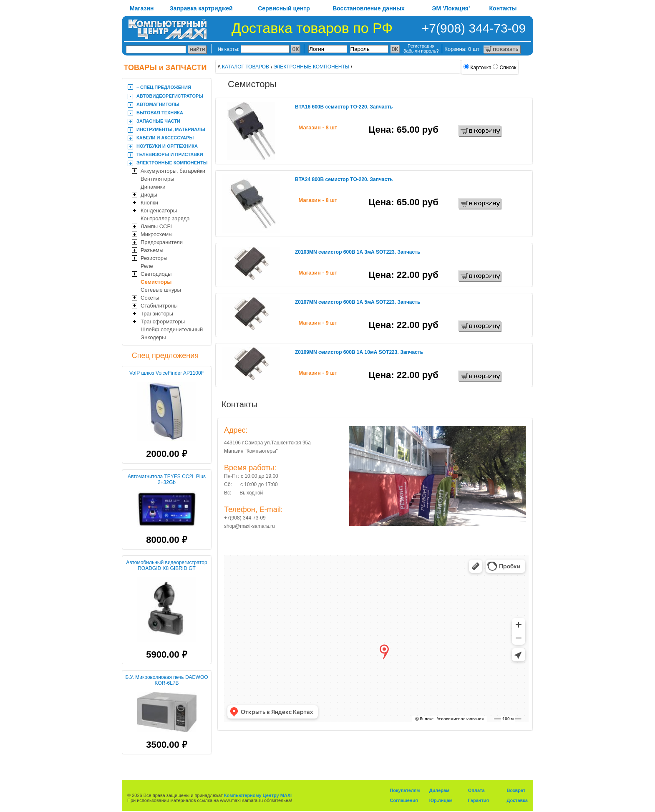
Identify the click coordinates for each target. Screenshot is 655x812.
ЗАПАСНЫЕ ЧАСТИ (158, 121)
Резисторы (154, 258)
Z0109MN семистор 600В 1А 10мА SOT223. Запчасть (359, 352)
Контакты (503, 8)
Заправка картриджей (201, 8)
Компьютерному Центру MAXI (258, 795)
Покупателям (405, 790)
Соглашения (404, 800)
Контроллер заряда (165, 218)
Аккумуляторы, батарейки (173, 171)
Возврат (516, 790)
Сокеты (150, 298)
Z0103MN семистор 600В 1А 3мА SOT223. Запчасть (358, 252)
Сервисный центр (284, 8)
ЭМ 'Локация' (451, 8)
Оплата (476, 790)
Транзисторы (157, 314)
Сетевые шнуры (161, 290)
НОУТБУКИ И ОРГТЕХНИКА (167, 146)
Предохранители (162, 242)
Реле (147, 266)
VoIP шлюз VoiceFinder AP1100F (167, 373)
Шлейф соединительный (172, 329)
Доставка (517, 800)
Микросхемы (157, 234)
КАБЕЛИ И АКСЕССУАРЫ (165, 138)
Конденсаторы (159, 211)
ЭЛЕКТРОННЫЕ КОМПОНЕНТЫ (172, 163)
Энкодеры (153, 337)
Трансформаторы (163, 322)
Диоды (149, 195)
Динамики (153, 187)
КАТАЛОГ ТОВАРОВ (246, 67)
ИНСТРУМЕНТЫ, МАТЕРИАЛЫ (171, 129)
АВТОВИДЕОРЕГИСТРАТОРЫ (170, 96)
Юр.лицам (441, 800)
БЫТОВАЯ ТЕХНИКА (160, 113)
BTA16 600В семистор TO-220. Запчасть (344, 107)
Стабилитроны (159, 306)
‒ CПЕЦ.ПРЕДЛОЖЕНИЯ (164, 87)
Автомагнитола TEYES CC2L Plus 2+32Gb (167, 479)
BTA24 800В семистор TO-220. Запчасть (344, 179)
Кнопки (149, 203)
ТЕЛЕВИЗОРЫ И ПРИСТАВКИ (170, 154)
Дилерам (440, 790)
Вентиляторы (157, 179)
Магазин (142, 8)
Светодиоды (156, 274)
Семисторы (156, 282)
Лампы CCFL (157, 226)
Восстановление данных (369, 8)
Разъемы (152, 250)
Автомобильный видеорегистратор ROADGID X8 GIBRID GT (166, 565)
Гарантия (479, 800)
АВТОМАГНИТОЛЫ (158, 104)
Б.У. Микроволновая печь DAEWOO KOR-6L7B (166, 680)
